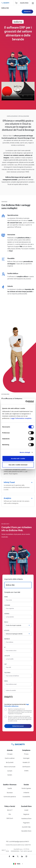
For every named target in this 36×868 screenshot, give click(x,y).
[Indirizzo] (18, 642)
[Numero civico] (18, 651)
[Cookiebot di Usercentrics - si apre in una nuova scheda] (26, 402)
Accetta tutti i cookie (18, 458)
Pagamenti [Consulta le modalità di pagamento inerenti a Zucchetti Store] (26, 823)
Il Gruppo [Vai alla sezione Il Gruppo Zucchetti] (10, 754)
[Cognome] (18, 608)
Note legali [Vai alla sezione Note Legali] (26, 758)
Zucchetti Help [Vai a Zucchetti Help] (26, 827)
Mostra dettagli (25, 452)
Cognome (7, 605)
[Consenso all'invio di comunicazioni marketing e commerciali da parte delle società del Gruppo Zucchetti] (6, 710)
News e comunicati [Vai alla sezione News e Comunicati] (10, 767)
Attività (7, 630)
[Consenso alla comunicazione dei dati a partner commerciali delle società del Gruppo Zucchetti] (6, 717)
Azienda (7, 614)
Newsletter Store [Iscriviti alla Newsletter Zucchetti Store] (26, 831)
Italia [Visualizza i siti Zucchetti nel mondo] (18, 864)
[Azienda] (18, 617)
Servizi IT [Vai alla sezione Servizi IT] (10, 810)
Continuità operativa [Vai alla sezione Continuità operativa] (10, 797)
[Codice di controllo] (18, 690)
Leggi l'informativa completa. (21, 418)
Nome (6, 597)
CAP (6, 664)
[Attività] (18, 634)
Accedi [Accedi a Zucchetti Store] (26, 810)
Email (6, 681)
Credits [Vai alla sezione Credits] (26, 771)
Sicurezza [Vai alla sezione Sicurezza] (10, 793)
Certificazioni (26, 767)
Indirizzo (7, 639)
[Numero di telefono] (18, 676)
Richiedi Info (27, 12)
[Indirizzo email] (18, 684)
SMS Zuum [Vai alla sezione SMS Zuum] (10, 818)
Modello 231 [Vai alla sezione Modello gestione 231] (26, 762)
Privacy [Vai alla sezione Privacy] (26, 754)
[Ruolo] (18, 625)
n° (5, 647)
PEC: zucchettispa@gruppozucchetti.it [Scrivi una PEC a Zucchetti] (18, 841)
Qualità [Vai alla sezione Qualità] (10, 788)
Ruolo (6, 622)
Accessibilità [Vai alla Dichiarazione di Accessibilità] (26, 797)
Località (7, 656)
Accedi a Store (24, 3)
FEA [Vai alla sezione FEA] (10, 814)
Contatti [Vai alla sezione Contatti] (10, 771)
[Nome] (18, 600)
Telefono (7, 673)
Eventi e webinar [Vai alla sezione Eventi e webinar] (10, 758)
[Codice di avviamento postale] (18, 667)
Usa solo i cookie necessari (18, 465)
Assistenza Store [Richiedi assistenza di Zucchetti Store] (26, 819)
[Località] (18, 659)
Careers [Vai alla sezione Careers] (10, 775)
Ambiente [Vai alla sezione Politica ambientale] (26, 793)
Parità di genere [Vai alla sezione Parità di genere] (26, 788)
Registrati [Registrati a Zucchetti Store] (26, 814)
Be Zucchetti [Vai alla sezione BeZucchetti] (10, 762)
